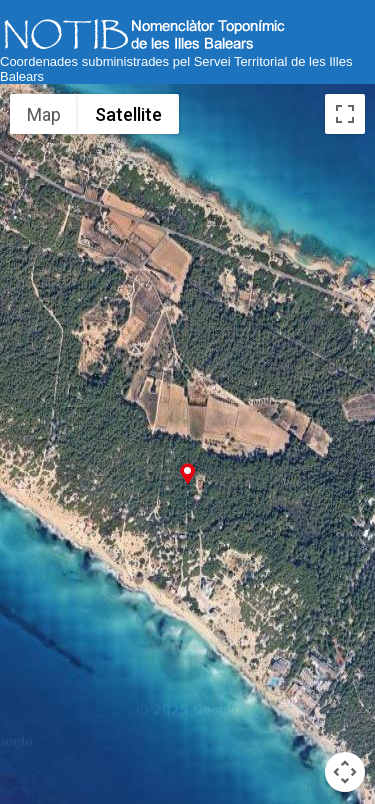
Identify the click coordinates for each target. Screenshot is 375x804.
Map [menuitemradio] (44, 114)
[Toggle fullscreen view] (345, 114)
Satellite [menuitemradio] (128, 114)
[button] (187, 473)
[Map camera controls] (345, 772)
